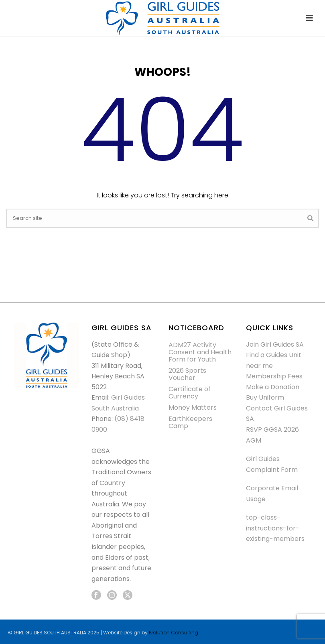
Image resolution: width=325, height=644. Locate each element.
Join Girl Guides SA (275, 344)
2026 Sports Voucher (187, 374)
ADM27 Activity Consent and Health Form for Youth (200, 352)
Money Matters (193, 408)
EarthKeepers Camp (190, 423)
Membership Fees (274, 376)
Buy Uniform (265, 397)
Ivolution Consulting (174, 633)
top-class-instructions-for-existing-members (275, 528)
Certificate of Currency (190, 393)
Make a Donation (273, 387)
